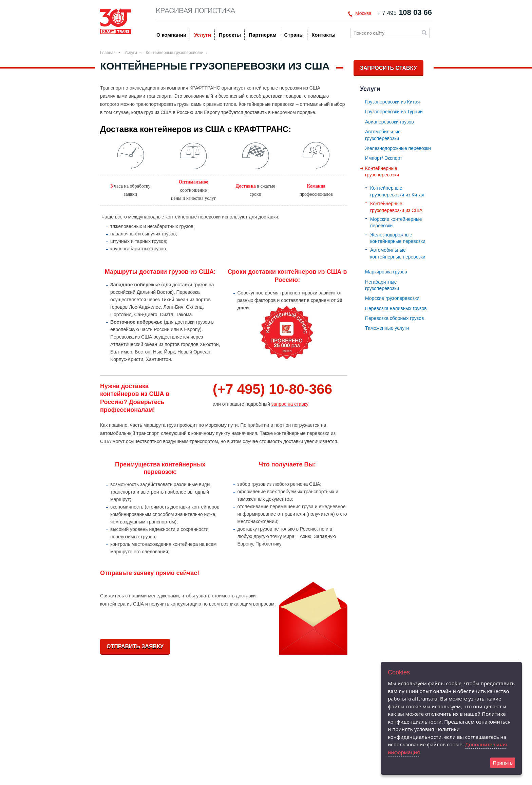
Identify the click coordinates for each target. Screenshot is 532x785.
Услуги (203, 35)
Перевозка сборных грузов (394, 318)
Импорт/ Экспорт (384, 158)
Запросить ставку (388, 68)
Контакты (324, 35)
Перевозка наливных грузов (396, 308)
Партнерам (262, 35)
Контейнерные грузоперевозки (175, 53)
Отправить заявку (135, 646)
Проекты (230, 35)
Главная (108, 53)
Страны (294, 35)
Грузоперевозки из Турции (394, 112)
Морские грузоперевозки (392, 298)
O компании (171, 35)
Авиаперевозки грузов (389, 122)
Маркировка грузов (386, 272)
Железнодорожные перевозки (398, 148)
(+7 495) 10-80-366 (272, 389)
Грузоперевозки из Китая (392, 102)
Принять (503, 763)
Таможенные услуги (387, 328)
